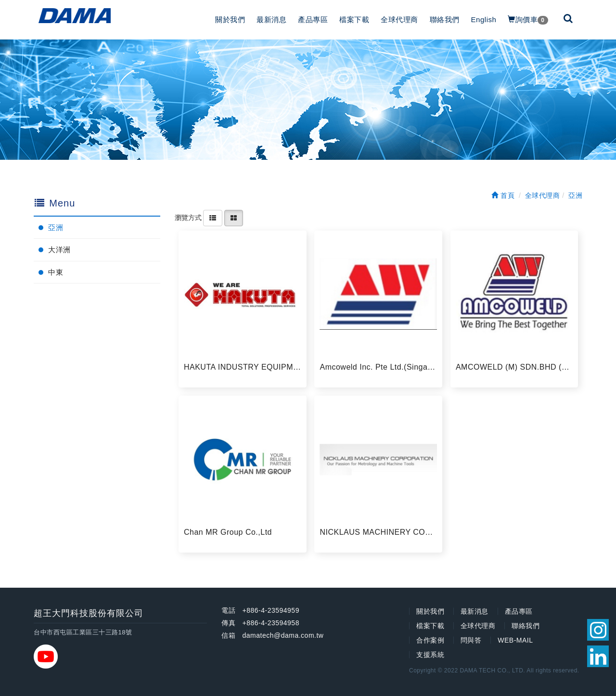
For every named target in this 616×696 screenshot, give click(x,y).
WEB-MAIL (515, 640)
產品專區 (313, 19)
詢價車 (528, 20)
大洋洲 (59, 250)
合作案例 (430, 640)
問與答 (471, 640)
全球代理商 (399, 19)
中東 (56, 272)
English (484, 19)
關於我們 (230, 19)
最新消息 (271, 19)
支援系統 (430, 655)
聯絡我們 (445, 19)
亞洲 (56, 227)
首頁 (503, 195)
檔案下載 (354, 19)
